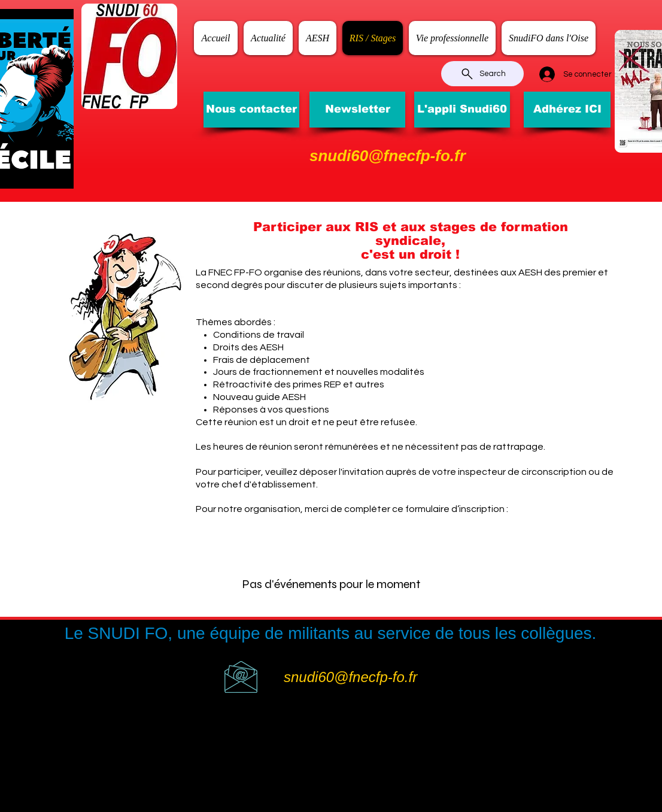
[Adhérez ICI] (567, 110)
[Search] (482, 74)
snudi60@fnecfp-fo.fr (388, 156)
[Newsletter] (357, 110)
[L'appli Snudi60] (462, 110)
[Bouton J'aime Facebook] (546, 15)
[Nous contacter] (251, 110)
